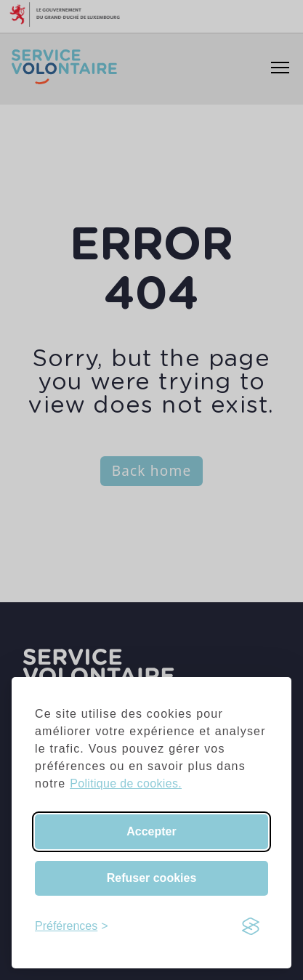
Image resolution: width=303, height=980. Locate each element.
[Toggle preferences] (72, 926)
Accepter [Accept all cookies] (151, 831)
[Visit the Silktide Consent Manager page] (251, 926)
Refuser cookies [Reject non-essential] (152, 878)
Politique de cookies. (126, 783)
